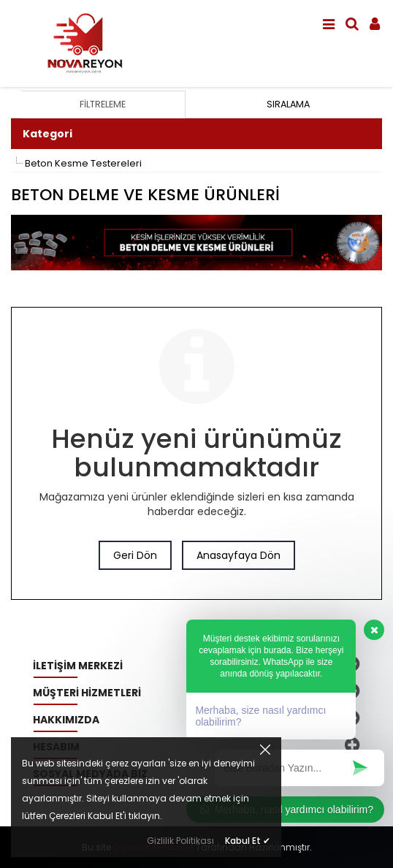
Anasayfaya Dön (239, 555)
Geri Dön (135, 555)
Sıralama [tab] (288, 104)
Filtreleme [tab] (103, 104)
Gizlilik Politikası (180, 841)
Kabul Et (248, 841)
